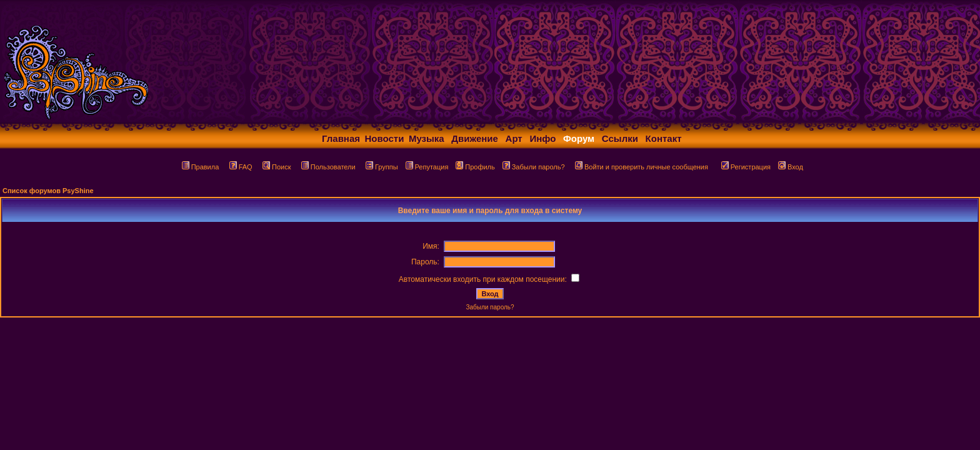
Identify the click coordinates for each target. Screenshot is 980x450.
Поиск (277, 167)
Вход (791, 167)
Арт (514, 138)
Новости (385, 138)
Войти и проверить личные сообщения (642, 167)
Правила (201, 167)
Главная (341, 138)
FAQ (241, 167)
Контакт (664, 138)
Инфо (542, 138)
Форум (579, 138)
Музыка (427, 138)
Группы (382, 167)
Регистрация (746, 167)
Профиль (475, 167)
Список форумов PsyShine (48, 191)
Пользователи (328, 167)
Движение (475, 138)
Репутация (427, 167)
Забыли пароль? (534, 167)
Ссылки (620, 138)
